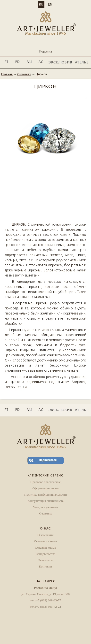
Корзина (46, 47)
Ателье (82, 63)
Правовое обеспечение (45, 482)
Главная (7, 74)
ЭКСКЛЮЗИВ (60, 63)
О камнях (24, 74)
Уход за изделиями (45, 507)
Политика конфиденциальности (45, 494)
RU (41, 4)
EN (50, 4)
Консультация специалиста (45, 501)
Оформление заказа (46, 488)
